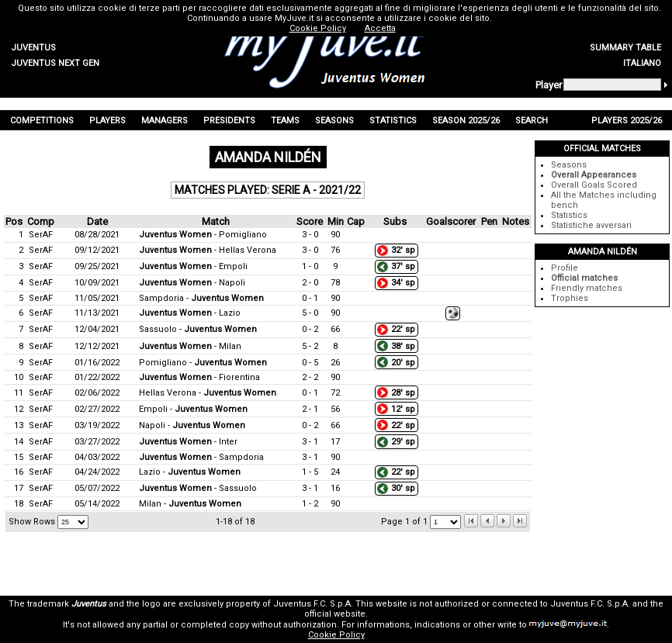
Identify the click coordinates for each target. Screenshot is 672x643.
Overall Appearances (594, 175)
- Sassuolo (198, 488)
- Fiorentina (199, 377)
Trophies (570, 298)
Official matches (584, 278)
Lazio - (190, 472)
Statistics (569, 215)
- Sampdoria (201, 457)
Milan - (190, 504)
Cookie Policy (336, 635)
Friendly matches (587, 288)
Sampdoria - (201, 298)
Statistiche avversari (591, 225)
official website (335, 614)
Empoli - (193, 409)
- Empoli (193, 266)
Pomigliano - (203, 363)
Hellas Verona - (208, 393)
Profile (565, 268)
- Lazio (190, 313)
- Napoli (192, 283)
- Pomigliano (203, 235)
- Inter (188, 442)
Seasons (569, 165)
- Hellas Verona (208, 250)
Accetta (380, 28)
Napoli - (192, 425)
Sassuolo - (198, 329)
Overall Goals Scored (594, 185)
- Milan (190, 346)
